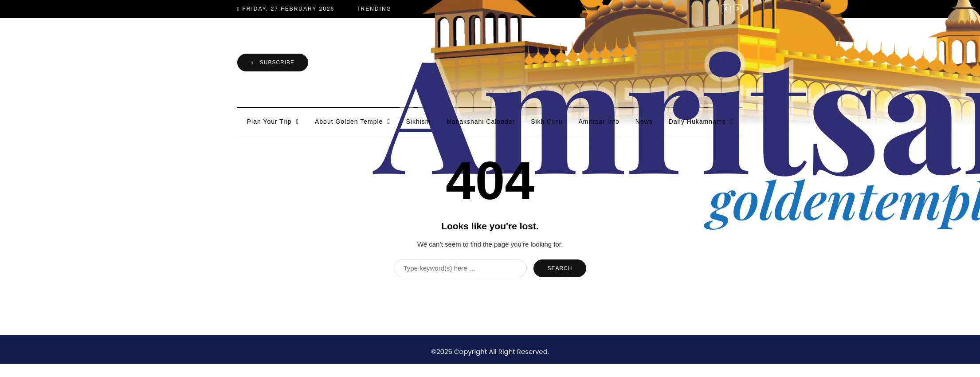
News (644, 122)
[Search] (460, 268)
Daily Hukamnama (697, 122)
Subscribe (273, 63)
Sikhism (419, 122)
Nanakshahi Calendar (481, 122)
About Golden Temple (349, 122)
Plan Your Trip (269, 122)
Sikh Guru (547, 122)
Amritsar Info (599, 122)
